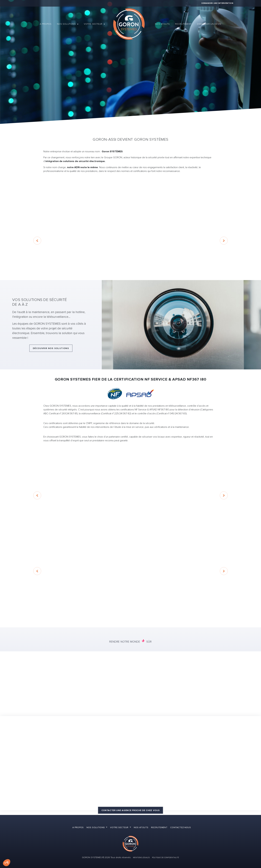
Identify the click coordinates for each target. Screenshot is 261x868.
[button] (7, 863)
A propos (46, 24)
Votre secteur (94, 24)
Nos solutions (67, 24)
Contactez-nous (181, 827)
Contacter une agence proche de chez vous (131, 810)
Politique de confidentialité (166, 858)
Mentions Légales (141, 858)
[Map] (130, 763)
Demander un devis (209, 24)
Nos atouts (162, 24)
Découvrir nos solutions (51, 348)
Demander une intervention (217, 3)
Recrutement (183, 24)
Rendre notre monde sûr (130, 641)
